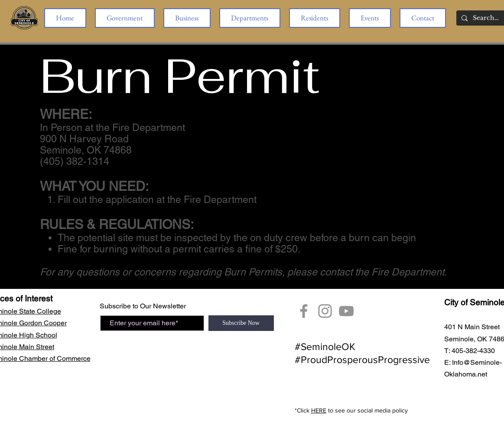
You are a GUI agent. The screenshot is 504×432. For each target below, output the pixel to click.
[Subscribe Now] (241, 323)
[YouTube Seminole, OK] (346, 311)
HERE (319, 410)
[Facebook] (304, 311)
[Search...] (486, 18)
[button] (125, 18)
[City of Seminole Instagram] (325, 311)
